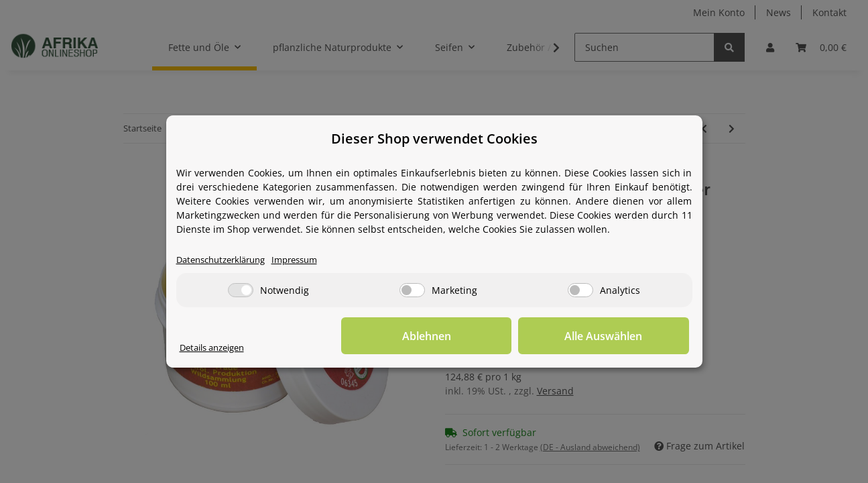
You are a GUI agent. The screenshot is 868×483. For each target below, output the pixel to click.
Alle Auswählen (622, 336)
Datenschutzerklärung (226, 260)
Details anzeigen (217, 348)
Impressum (308, 260)
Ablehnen (481, 336)
